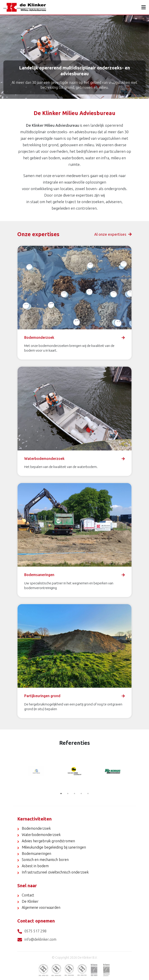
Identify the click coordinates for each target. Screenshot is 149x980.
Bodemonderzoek (36, 828)
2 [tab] (68, 794)
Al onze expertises (113, 234)
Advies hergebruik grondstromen (48, 841)
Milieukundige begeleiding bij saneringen (54, 847)
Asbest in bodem (35, 866)
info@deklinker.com (37, 940)
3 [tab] (74, 794)
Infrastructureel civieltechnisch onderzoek (55, 872)
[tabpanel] (36, 771)
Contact (28, 895)
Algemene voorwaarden (41, 907)
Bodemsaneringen (36, 854)
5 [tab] (88, 794)
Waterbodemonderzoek (41, 835)
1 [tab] (61, 794)
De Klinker (30, 901)
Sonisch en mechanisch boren (45, 860)
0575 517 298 (32, 931)
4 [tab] (81, 794)
